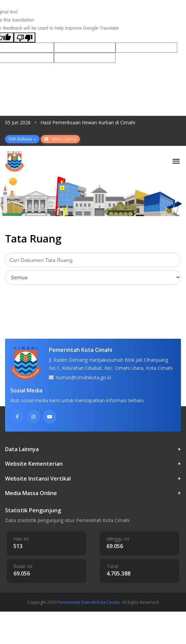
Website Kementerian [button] (93, 464)
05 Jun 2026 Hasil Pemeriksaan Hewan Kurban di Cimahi (70, 122)
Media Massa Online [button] (93, 493)
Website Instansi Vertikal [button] (93, 479)
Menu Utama (60, 139)
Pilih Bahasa (21, 139)
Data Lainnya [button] (93, 449)
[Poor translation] (25, 37)
